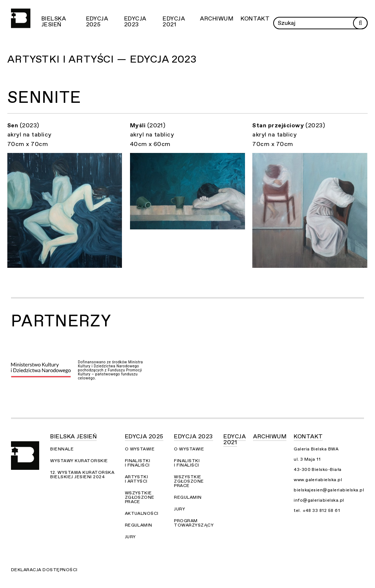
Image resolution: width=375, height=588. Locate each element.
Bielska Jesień (54, 22)
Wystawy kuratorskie (79, 461)
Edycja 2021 (174, 22)
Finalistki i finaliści (138, 463)
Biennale (62, 449)
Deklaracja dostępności (44, 570)
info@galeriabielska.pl (319, 500)
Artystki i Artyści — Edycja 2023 (102, 59)
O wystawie (140, 449)
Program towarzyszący (194, 523)
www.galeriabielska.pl (318, 480)
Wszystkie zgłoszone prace (140, 497)
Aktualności (142, 513)
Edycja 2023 (135, 22)
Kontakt (255, 19)
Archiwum (217, 19)
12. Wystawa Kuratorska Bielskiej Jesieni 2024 (82, 475)
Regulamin (139, 525)
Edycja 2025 (97, 22)
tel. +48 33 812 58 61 (317, 510)
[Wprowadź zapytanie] (320, 23)
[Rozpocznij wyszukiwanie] (360, 23)
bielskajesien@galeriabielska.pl (329, 490)
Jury (130, 537)
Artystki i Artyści (137, 479)
